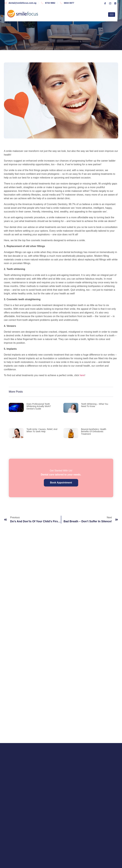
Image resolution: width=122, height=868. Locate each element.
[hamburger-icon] (112, 15)
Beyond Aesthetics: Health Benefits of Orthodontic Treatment (94, 432)
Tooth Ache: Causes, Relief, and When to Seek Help (42, 430)
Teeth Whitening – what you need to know (95, 405)
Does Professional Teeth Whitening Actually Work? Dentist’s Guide (39, 406)
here (82, 375)
